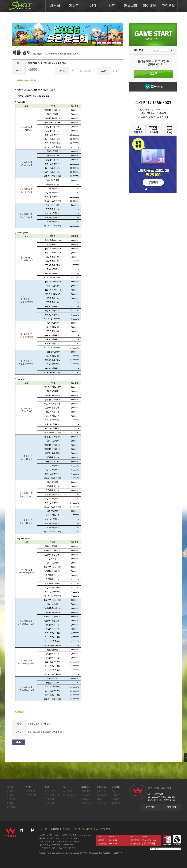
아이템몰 (149, 6)
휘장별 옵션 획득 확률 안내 (39, 724)
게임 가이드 (31, 795)
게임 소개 (30, 791)
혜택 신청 (171, 807)
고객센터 (168, 6)
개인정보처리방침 (83, 829)
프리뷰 (10, 795)
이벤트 (10, 803)
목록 (18, 742)
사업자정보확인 (69, 848)
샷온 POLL (86, 803)
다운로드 (137, 129)
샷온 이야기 (86, 791)
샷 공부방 (85, 795)
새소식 (55, 6)
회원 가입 (153, 87)
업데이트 (11, 799)
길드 (112, 6)
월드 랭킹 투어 (52, 795)
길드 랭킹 (68, 791)
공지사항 (11, 791)
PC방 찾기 (150, 807)
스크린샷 (85, 799)
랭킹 (93, 6)
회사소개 (43, 829)
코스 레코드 (50, 791)
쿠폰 (99, 799)
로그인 (153, 74)
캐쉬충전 (101, 795)
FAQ (169, 129)
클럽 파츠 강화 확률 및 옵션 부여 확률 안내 (46, 732)
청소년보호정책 (103, 829)
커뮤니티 (130, 6)
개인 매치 (49, 799)
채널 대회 (49, 803)
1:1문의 (116, 795)
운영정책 (116, 803)
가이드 (74, 6)
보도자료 (11, 807)
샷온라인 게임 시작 (153, 34)
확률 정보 (102, 803)
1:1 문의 (153, 129)
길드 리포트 (69, 795)
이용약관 (55, 829)
